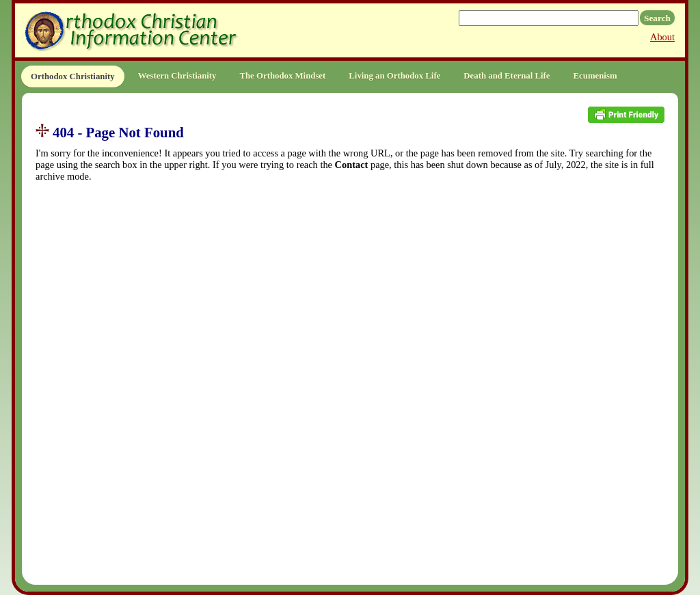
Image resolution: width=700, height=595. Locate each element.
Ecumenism (595, 76)
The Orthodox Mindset (282, 76)
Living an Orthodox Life (394, 76)
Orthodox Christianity (73, 77)
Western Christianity (177, 76)
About (662, 37)
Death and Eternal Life (507, 76)
